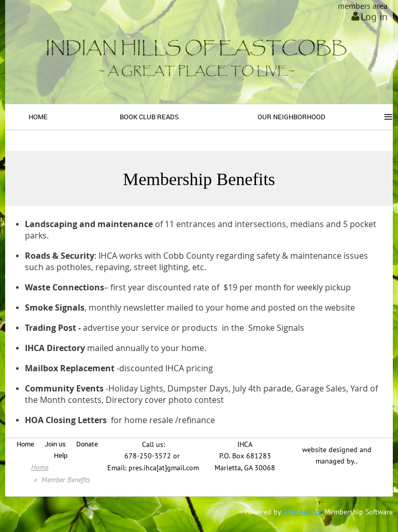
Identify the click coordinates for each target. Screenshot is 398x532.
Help (61, 455)
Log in (374, 17)
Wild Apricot (303, 512)
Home (25, 444)
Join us (55, 444)
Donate (87, 444)
